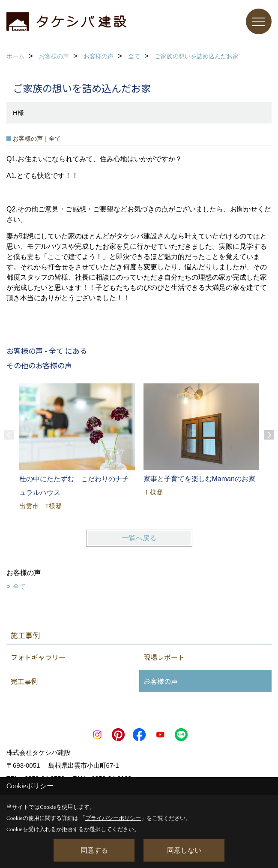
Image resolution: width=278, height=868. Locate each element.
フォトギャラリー (38, 657)
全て (19, 586)
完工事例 (24, 681)
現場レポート (164, 657)
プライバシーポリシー (113, 818)
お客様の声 (161, 681)
